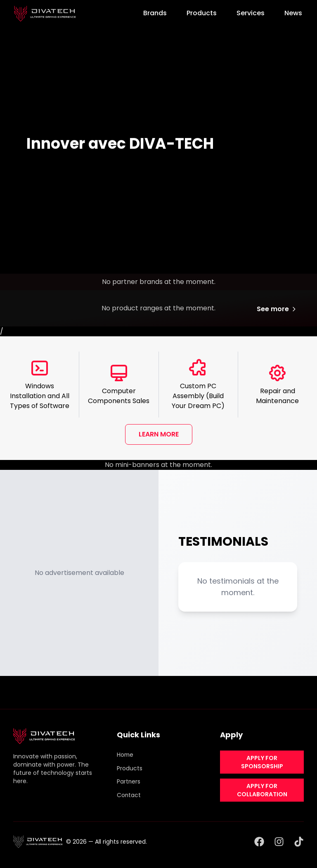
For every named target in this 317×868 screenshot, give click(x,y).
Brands (155, 13)
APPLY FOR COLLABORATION (262, 790)
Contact (129, 794)
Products (202, 13)
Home (125, 755)
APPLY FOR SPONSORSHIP (262, 762)
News (293, 13)
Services (251, 13)
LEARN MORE (159, 434)
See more (277, 309)
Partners (129, 781)
